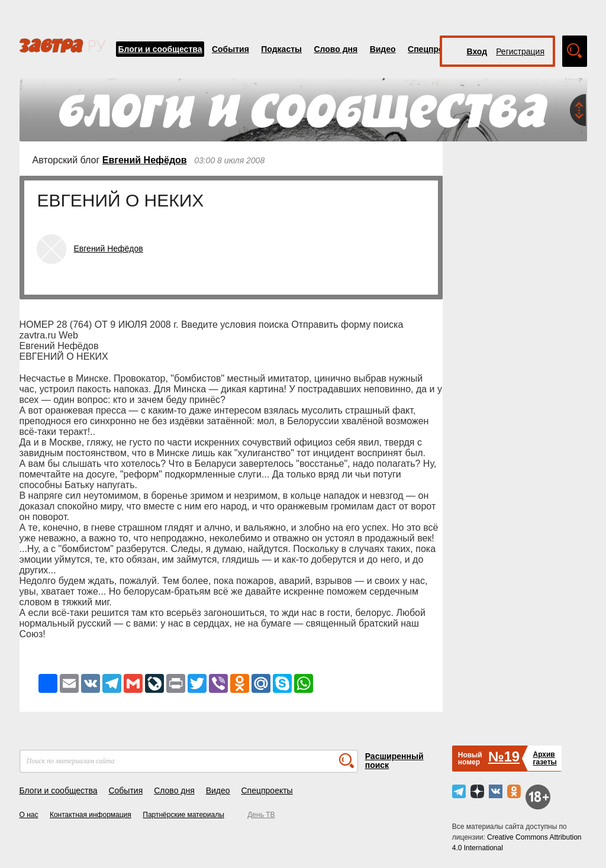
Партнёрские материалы (183, 815)
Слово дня (336, 49)
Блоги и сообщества (160, 49)
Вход (477, 51)
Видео (383, 49)
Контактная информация (91, 815)
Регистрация (520, 51)
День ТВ (261, 815)
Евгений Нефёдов (145, 160)
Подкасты (281, 49)
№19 (504, 756)
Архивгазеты (544, 758)
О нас (29, 815)
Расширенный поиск (394, 761)
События (231, 49)
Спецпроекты (436, 49)
